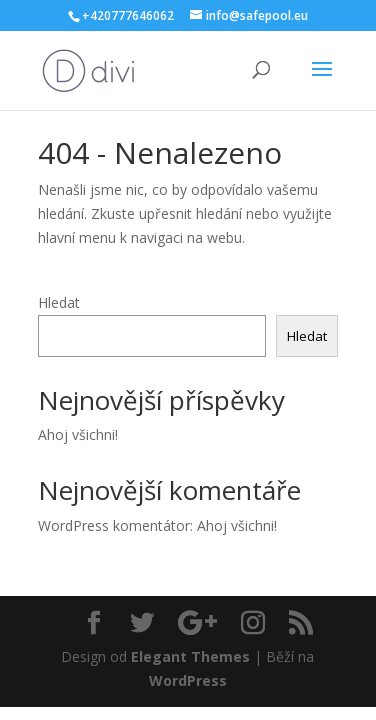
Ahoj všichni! (78, 434)
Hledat (59, 302)
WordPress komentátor (114, 525)
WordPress (188, 680)
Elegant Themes (190, 656)
